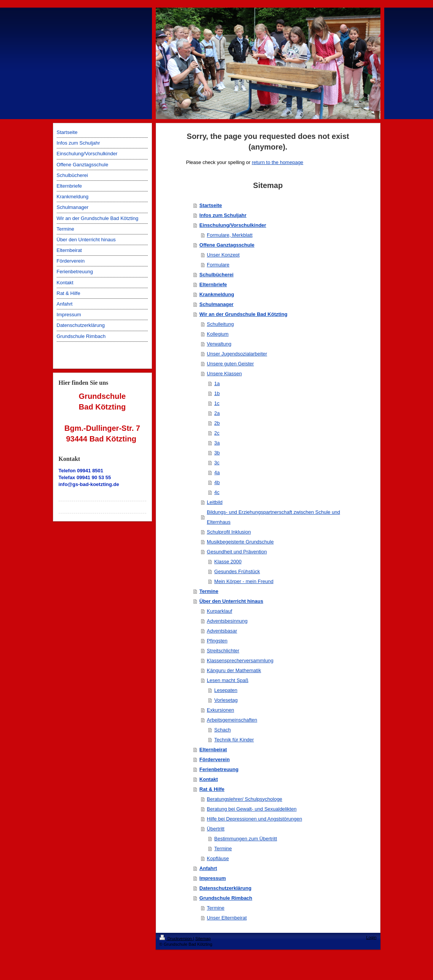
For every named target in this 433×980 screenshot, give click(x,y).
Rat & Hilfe (212, 789)
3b (217, 453)
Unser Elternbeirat (227, 918)
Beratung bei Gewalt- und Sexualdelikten (252, 809)
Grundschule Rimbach (226, 898)
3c (217, 463)
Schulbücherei (217, 275)
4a (217, 472)
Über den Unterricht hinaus (232, 601)
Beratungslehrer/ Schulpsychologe (244, 799)
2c (217, 433)
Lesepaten (226, 690)
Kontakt (209, 779)
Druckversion (176, 939)
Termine (209, 591)
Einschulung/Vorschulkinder (233, 225)
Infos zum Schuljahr (223, 215)
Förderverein (215, 759)
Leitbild (215, 502)
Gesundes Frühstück (237, 571)
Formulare (218, 265)
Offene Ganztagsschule (227, 245)
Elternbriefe (213, 284)
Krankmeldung (217, 294)
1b (217, 393)
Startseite (211, 205)
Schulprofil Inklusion (229, 532)
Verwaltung (219, 344)
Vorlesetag (226, 700)
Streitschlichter (223, 651)
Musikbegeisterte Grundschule (240, 542)
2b (217, 423)
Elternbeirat (213, 750)
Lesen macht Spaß (228, 680)
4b (217, 482)
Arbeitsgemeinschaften (232, 720)
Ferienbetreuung (219, 769)
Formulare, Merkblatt (230, 235)
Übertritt (216, 829)
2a (217, 413)
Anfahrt (208, 868)
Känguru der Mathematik (234, 670)
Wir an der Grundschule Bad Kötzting (244, 314)
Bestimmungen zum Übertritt (246, 839)
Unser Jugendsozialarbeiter (237, 354)
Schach (223, 730)
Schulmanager (217, 304)
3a (217, 443)
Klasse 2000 (228, 562)
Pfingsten (217, 641)
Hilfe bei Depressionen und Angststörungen (254, 819)
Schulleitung (220, 324)
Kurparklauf (219, 611)
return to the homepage (277, 162)
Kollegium (218, 334)
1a (217, 383)
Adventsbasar (222, 631)
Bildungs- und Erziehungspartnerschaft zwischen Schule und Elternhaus (273, 517)
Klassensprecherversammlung (240, 661)
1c (217, 403)
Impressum (213, 878)
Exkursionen (220, 710)
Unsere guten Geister (230, 364)
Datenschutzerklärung (226, 888)
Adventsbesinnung (227, 621)
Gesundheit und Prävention (237, 552)
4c (217, 492)
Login (371, 937)
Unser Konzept (223, 255)
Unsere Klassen (224, 374)
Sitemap (203, 939)
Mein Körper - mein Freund (244, 581)
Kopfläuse (218, 858)
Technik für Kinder (234, 740)
